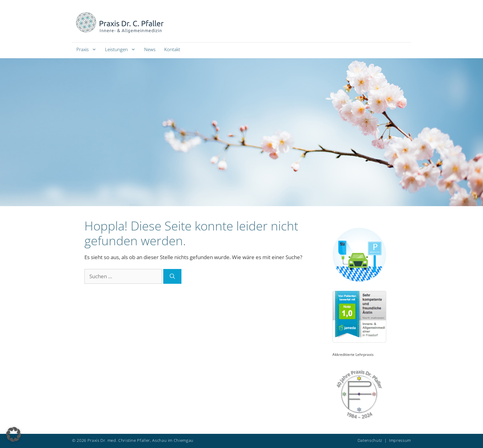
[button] (14, 434)
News (150, 49)
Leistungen (122, 49)
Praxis (89, 49)
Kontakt (172, 49)
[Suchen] (172, 276)
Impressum (400, 440)
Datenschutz (370, 440)
